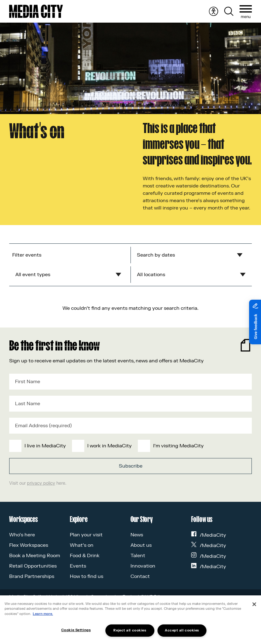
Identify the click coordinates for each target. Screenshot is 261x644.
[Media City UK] (36, 11)
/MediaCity (209, 535)
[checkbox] (129, 446)
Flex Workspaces (29, 545)
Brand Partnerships (32, 576)
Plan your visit (86, 535)
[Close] (254, 604)
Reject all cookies (130, 630)
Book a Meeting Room (35, 556)
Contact (140, 576)
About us (141, 545)
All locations (151, 275)
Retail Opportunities (33, 566)
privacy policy (41, 483)
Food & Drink (85, 556)
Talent (138, 556)
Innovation (143, 566)
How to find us (87, 576)
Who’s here (22, 535)
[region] (130, 620)
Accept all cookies (182, 630)
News (137, 535)
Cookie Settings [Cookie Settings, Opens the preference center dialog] (76, 630)
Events (78, 566)
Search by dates (156, 255)
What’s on (82, 545)
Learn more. (43, 614)
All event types (33, 275)
